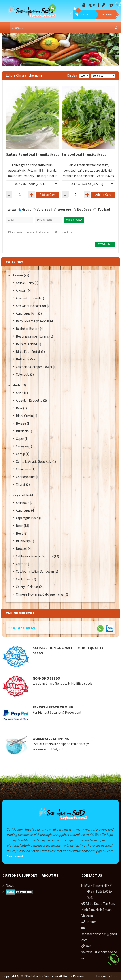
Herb (16, 385)
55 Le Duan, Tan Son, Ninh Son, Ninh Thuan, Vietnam (98, 910)
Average (65, 209)
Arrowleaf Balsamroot (31, 306)
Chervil (21, 484)
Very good (45, 209)
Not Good (84, 209)
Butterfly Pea (26, 359)
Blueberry (23, 541)
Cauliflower (24, 579)
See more (15, 856)
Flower (18, 275)
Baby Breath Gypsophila (33, 321)
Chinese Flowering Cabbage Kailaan (41, 594)
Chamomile (24, 469)
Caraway (22, 446)
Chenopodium (26, 477)
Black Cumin (25, 416)
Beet (20, 533)
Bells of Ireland (27, 344)
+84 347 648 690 (23, 628)
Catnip (21, 454)
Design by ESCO (107, 976)
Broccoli (22, 549)
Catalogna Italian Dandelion (35, 571)
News (10, 885)
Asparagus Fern (27, 313)
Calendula (23, 374)
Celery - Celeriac (28, 587)
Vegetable (21, 495)
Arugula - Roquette (30, 400)
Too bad (104, 209)
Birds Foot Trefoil (29, 352)
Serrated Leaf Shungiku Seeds (84, 154)
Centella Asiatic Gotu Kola (34, 461)
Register (110, 5)
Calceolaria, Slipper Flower (34, 367)
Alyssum (22, 290)
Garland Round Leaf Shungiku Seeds (32, 154)
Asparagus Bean (28, 518)
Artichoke (23, 503)
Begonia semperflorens (33, 336)
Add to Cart (48, 195)
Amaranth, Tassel (28, 298)
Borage (21, 423)
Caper (20, 439)
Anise (20, 393)
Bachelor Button (28, 329)
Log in (89, 5)
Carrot (21, 564)
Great (26, 209)
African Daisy (25, 283)
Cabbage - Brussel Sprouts (35, 556)
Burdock (22, 431)
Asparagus (23, 510)
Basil (20, 408)
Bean (20, 526)
